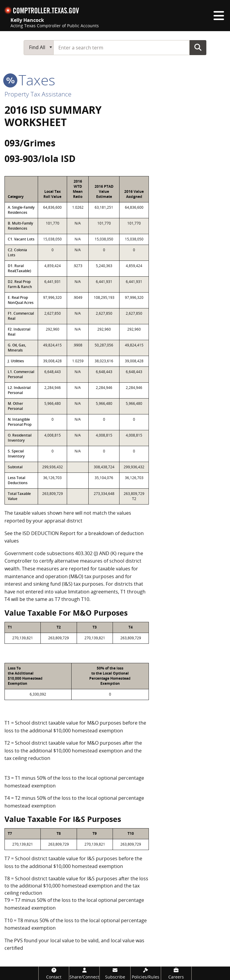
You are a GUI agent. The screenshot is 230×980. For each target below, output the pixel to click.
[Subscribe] (115, 973)
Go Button (198, 47)
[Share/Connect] (84, 973)
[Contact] (54, 973)
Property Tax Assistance (38, 94)
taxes (30, 80)
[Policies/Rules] (146, 973)
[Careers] (176, 973)
